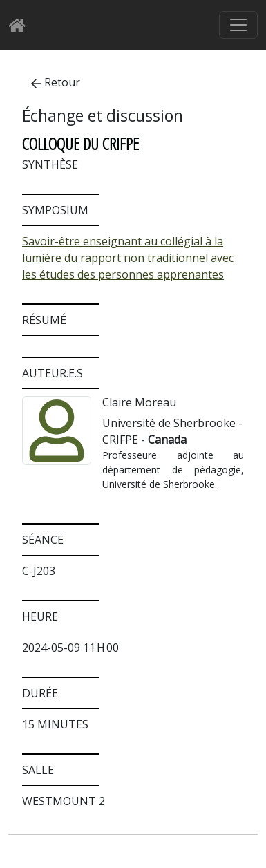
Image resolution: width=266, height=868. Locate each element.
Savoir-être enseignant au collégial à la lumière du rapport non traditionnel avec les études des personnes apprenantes (128, 258)
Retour (56, 82)
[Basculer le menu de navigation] (238, 25)
